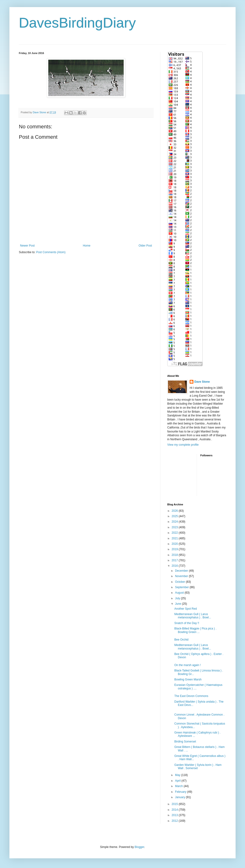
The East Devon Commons (191, 696)
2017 (175, 560)
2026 (175, 511)
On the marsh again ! (188, 665)
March (179, 786)
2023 (175, 527)
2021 (175, 538)
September (182, 587)
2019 (175, 549)
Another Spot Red (186, 609)
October (180, 582)
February (181, 792)
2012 (175, 821)
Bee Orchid (181, 640)
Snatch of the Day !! (187, 623)
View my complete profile (183, 445)
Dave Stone (202, 382)
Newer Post (27, 246)
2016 (175, 566)
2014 (175, 810)
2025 (175, 516)
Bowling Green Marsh (188, 679)
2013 (175, 815)
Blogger (139, 847)
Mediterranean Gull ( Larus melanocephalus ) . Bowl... (193, 616)
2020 (175, 544)
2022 (175, 533)
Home (87, 246)
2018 (175, 555)
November (182, 576)
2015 (175, 804)
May (178, 775)
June (178, 604)
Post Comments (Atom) (51, 252)
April (178, 781)
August (180, 593)
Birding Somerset (185, 742)
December (182, 571)
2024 (175, 522)
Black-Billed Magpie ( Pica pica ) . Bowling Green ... (195, 630)
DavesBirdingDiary (77, 23)
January (180, 797)
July (178, 598)
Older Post (145, 246)
